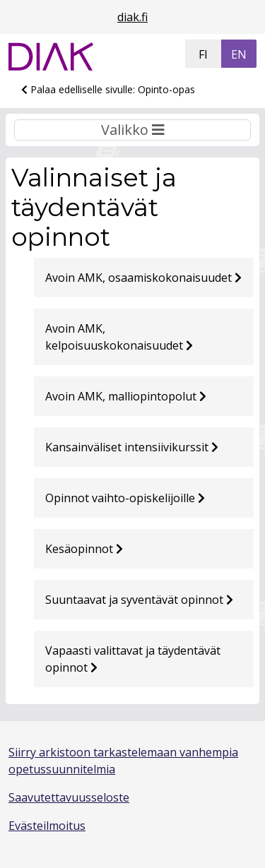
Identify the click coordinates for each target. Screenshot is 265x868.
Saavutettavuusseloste (69, 797)
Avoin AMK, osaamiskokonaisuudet (143, 278)
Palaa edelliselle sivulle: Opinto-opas (108, 89)
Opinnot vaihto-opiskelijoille (125, 498)
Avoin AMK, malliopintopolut (126, 396)
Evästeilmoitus (47, 826)
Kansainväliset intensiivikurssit (132, 447)
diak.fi (132, 17)
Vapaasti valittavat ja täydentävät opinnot (133, 659)
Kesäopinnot (84, 549)
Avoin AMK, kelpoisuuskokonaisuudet (119, 337)
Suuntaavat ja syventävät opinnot (139, 600)
